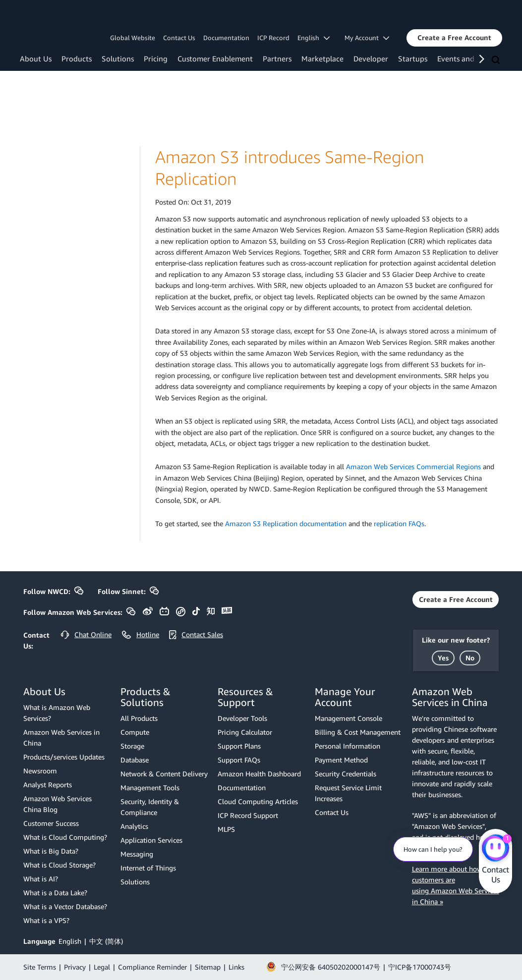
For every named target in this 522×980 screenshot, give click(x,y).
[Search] (497, 60)
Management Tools (150, 788)
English (70, 941)
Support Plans (239, 746)
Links (236, 967)
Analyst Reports (48, 785)
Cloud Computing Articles (258, 801)
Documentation (226, 38)
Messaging (137, 854)
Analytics (134, 826)
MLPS (226, 829)
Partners (277, 58)
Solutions (118, 58)
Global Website (133, 38)
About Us (36, 58)
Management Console (348, 718)
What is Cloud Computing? (65, 837)
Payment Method (341, 760)
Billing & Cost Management (358, 732)
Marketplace (322, 58)
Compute (135, 732)
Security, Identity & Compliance (150, 807)
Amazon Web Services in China (61, 737)
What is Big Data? (51, 851)
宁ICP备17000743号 (420, 967)
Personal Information (348, 746)
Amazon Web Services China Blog (58, 804)
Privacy (75, 967)
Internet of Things (148, 868)
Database (135, 760)
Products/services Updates (64, 757)
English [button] (314, 38)
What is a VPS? (46, 920)
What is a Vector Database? (65, 906)
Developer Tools (242, 718)
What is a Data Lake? (55, 893)
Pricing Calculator (245, 732)
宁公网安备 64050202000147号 (331, 967)
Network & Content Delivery (164, 774)
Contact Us (179, 38)
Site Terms (40, 967)
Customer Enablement (215, 58)
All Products (139, 718)
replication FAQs (399, 523)
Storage (132, 746)
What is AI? (41, 879)
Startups (413, 58)
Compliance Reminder (152, 967)
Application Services (151, 840)
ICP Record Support (248, 815)
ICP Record (273, 38)
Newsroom (40, 771)
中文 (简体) (106, 941)
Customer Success (51, 823)
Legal (102, 967)
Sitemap (208, 967)
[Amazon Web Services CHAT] (495, 849)
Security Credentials (346, 774)
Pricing (156, 58)
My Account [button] (367, 38)
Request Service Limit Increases (348, 793)
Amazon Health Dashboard (259, 774)
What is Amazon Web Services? (57, 713)
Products (77, 58)
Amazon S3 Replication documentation (286, 523)
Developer (371, 58)
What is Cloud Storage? (59, 865)
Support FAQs (239, 760)
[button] (454, 38)
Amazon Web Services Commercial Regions (413, 466)
